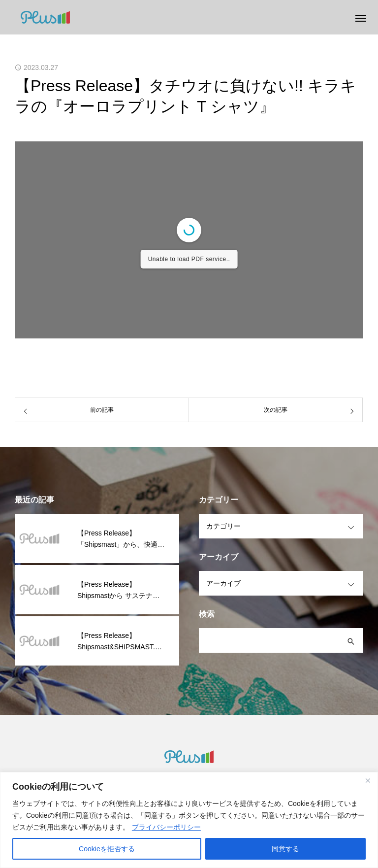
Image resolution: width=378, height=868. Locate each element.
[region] (189, 820)
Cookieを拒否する (107, 849)
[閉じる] (368, 780)
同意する (285, 849)
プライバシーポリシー (166, 827)
